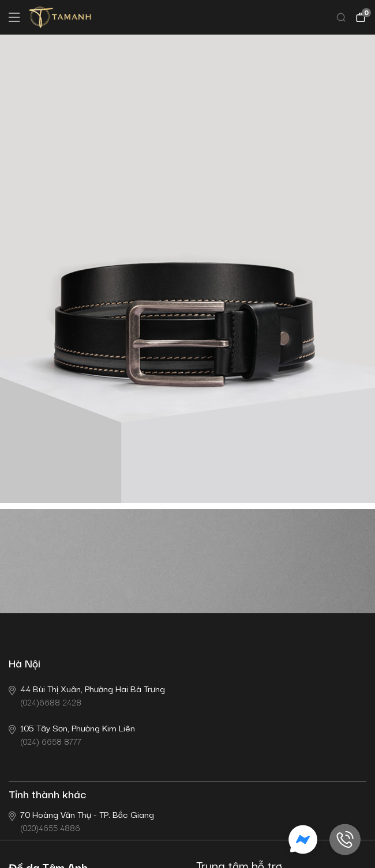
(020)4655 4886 (81, 820)
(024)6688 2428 (87, 695)
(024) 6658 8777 (72, 734)
